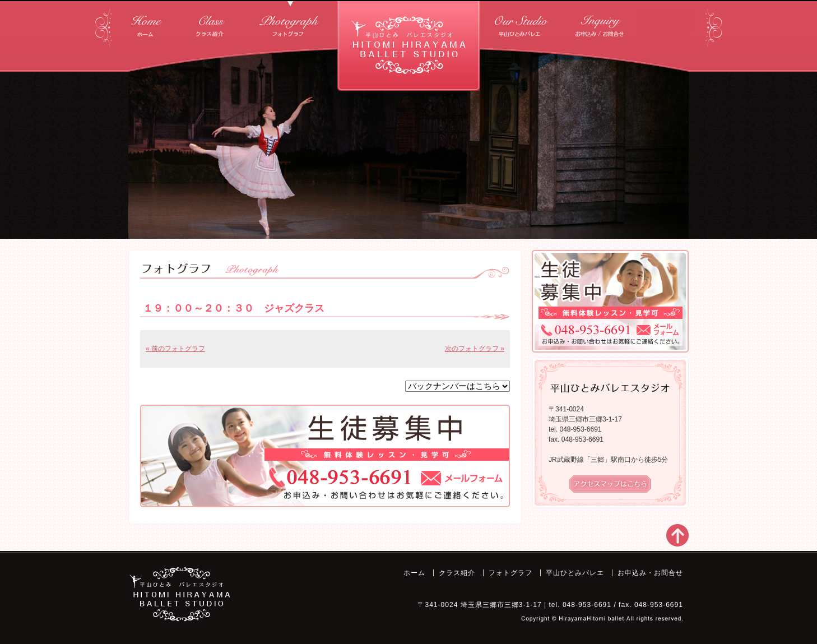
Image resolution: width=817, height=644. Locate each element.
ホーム (147, 22)
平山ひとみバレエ (523, 22)
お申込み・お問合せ (601, 22)
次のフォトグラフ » (475, 349)
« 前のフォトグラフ (175, 349)
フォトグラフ (290, 22)
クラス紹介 (210, 22)
